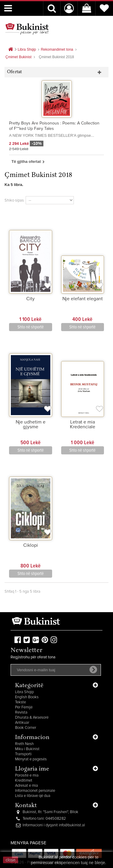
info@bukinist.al (72, 825)
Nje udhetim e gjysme (31, 424)
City (30, 299)
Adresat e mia (27, 786)
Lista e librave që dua (33, 796)
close (11, 860)
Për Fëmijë (24, 707)
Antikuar (22, 723)
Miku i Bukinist (27, 749)
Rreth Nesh (24, 744)
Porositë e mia (27, 775)
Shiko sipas (14, 201)
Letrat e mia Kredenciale (83, 424)
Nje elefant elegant (83, 299)
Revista (21, 712)
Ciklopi (31, 545)
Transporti (23, 754)
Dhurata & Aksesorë (32, 718)
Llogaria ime (32, 769)
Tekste (20, 702)
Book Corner (26, 728)
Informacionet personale (35, 791)
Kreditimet (24, 781)
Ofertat (14, 72)
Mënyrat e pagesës (31, 759)
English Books (27, 697)
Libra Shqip (24, 692)
